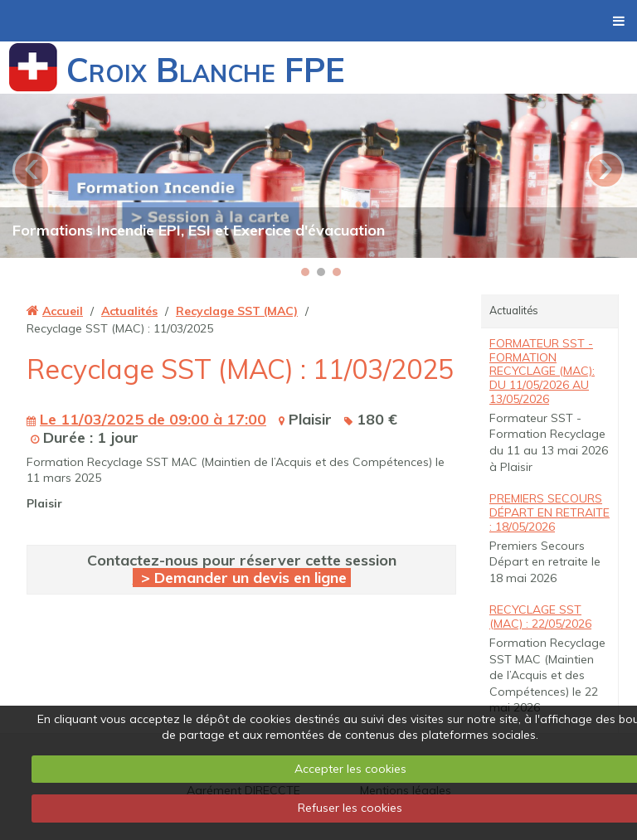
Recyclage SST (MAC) (237, 311)
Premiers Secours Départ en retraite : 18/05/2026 (549, 512)
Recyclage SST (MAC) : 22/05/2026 (540, 617)
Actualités (129, 311)
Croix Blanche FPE (206, 70)
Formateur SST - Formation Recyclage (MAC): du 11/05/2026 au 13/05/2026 (542, 371)
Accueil (63, 311)
